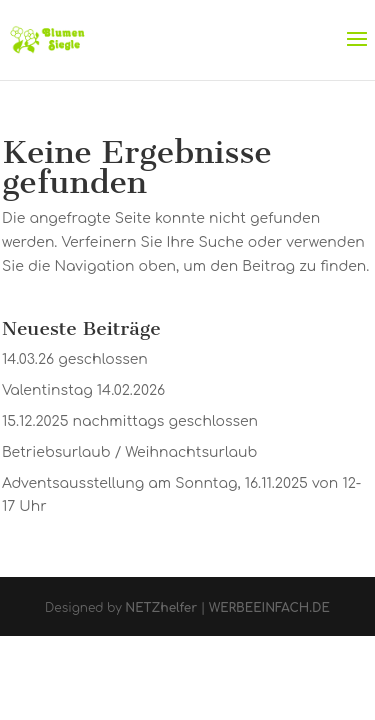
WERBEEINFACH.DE (269, 608)
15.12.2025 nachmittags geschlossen (130, 421)
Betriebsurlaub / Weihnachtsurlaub (129, 452)
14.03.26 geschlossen (75, 359)
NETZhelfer (161, 608)
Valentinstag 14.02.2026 (83, 390)
